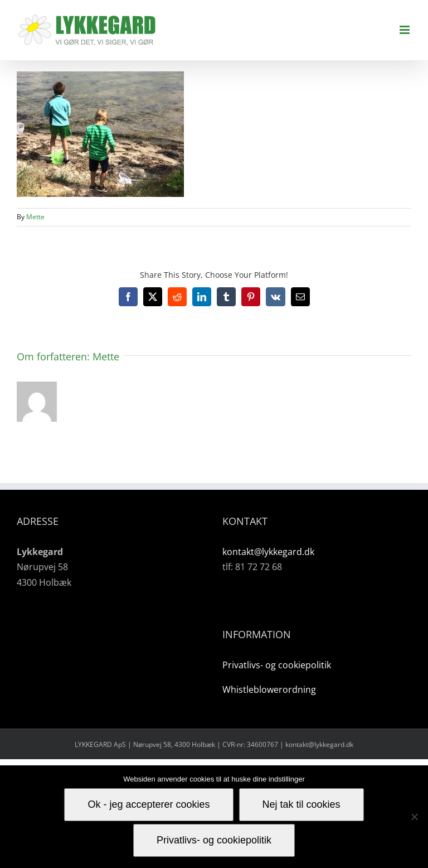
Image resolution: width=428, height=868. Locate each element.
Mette (35, 217)
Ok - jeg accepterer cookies (149, 804)
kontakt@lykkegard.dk (268, 552)
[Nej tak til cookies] (414, 817)
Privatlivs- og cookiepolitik (277, 665)
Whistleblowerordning (269, 689)
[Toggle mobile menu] (405, 30)
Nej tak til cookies (301, 804)
